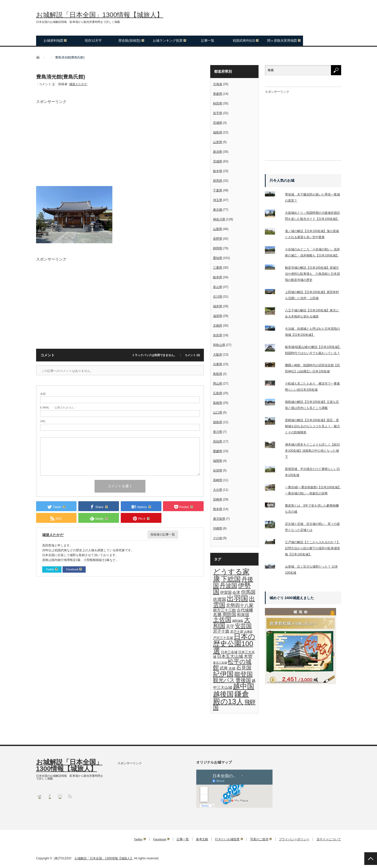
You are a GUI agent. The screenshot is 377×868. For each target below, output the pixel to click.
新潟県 (218, 152)
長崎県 (218, 480)
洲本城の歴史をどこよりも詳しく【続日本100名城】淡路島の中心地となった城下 (312, 451)
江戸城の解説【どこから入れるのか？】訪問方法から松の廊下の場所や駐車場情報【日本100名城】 (312, 548)
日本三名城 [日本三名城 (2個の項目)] (229, 652)
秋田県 (218, 103)
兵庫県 (218, 364)
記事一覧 (208, 41)
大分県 (218, 490)
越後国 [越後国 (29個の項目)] (223, 694)
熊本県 (218, 509)
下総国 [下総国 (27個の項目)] (231, 579)
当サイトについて (329, 839)
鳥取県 (218, 374)
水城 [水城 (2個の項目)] (232, 668)
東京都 (218, 210)
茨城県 (218, 161)
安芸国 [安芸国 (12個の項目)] (243, 626)
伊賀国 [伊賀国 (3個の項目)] (226, 592)
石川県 (218, 297)
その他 (218, 538)
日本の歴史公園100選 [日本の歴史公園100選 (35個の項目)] (234, 644)
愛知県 (218, 258)
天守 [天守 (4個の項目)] (230, 626)
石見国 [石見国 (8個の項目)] (244, 668)
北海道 (218, 84)
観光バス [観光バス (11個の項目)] (224, 680)
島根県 (218, 403)
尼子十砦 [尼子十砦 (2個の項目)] (237, 631)
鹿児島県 (219, 519)
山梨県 (218, 229)
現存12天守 (93, 41)
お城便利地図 (55, 41)
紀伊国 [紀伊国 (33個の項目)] (223, 674)
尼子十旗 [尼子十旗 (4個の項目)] (221, 631)
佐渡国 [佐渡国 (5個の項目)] (220, 599)
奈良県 (218, 335)
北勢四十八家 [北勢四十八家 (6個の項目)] (240, 605)
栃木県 (218, 171)
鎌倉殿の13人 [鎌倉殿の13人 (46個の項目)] (231, 698)
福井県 (218, 306)
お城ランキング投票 (169, 41)
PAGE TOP (371, 859)
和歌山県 (219, 345)
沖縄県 (218, 528)
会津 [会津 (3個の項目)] (236, 592)
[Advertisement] (120, 139)
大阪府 (218, 355)
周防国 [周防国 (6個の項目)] (229, 615)
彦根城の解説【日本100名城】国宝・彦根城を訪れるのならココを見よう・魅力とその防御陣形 (312, 426)
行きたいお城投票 (227, 839)
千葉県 (218, 190)
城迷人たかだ (78, 84)
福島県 (218, 132)
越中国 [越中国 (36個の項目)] (244, 686)
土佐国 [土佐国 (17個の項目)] (222, 620)
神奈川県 (219, 219)
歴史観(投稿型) (131, 41)
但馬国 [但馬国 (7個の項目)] (248, 592)
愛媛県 (218, 451)
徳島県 (218, 422)
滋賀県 (218, 316)
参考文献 (199, 839)
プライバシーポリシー (294, 839)
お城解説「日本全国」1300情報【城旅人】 (100, 15)
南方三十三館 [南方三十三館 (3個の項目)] (224, 610)
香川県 (218, 432)
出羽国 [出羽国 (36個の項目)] (237, 598)
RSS (70, 796)
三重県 (218, 268)
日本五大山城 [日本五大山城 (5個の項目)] (230, 656)
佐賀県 (218, 470)
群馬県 (218, 181)
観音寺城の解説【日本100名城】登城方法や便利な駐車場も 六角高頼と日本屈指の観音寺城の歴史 (312, 274)
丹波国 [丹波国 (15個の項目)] (228, 586)
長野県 (218, 239)
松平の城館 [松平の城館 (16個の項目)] (232, 665)
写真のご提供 (260, 839)
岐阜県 (218, 277)
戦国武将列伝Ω (246, 41)
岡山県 (218, 384)
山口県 (218, 413)
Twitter (52, 569)
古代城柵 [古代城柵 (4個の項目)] (245, 610)
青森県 (218, 94)
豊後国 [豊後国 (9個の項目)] (243, 680)
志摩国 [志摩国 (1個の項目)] (248, 632)
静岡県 (218, 248)
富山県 (218, 287)
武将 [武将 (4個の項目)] (224, 668)
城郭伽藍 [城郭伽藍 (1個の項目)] (238, 621)
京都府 (218, 326)
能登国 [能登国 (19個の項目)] (244, 674)
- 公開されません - (58, 408)
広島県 (218, 393)
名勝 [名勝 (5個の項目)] (217, 615)
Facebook (74, 569)
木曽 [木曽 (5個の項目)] (248, 656)
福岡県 (218, 461)
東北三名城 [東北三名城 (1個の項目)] (220, 663)
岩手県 (218, 113)
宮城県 (218, 123)
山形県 (218, 142)
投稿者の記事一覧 (163, 535)
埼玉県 (218, 200)
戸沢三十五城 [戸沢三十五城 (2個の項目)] (223, 638)
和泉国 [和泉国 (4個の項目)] (243, 615)
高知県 (218, 441)
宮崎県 (218, 499)
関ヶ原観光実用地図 (284, 41)
